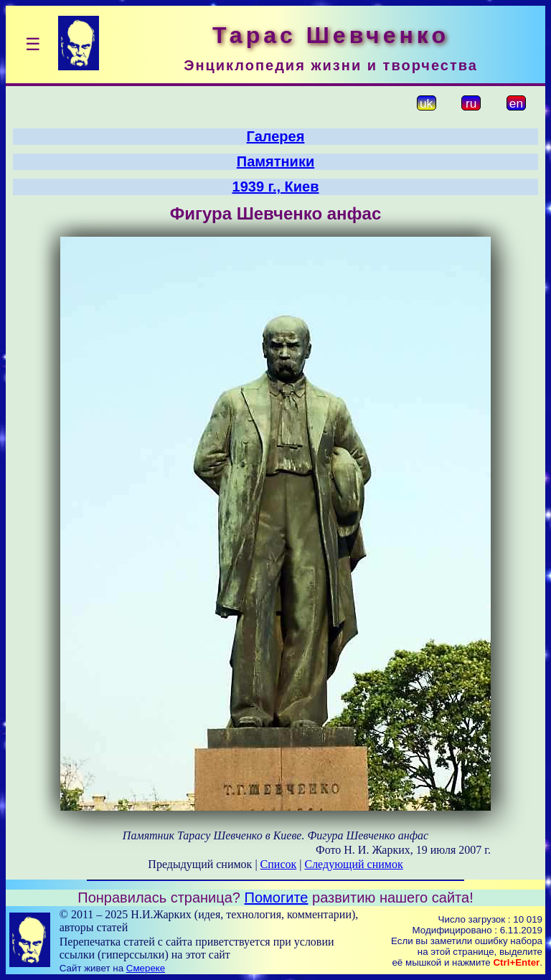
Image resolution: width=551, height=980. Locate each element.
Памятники (275, 161)
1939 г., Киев (276, 187)
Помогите (277, 897)
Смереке (146, 968)
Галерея (276, 136)
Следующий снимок (353, 864)
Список (279, 864)
